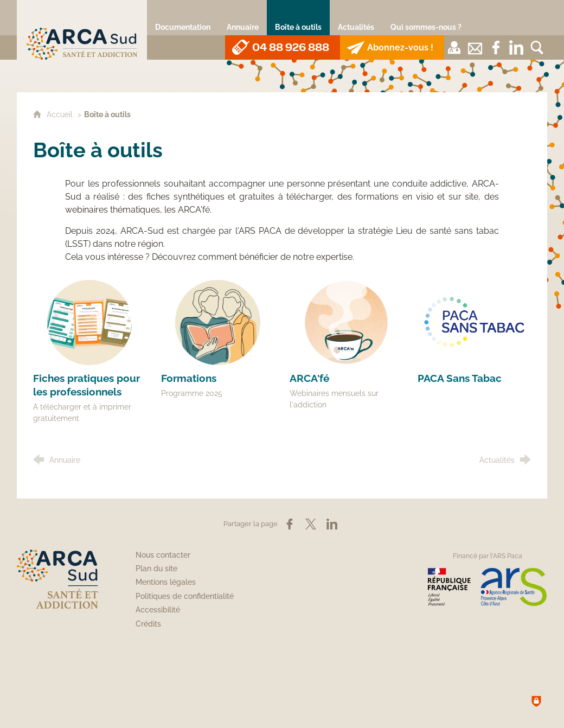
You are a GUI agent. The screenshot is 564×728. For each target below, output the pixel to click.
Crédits (148, 624)
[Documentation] (183, 18)
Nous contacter (163, 555)
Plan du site (156, 569)
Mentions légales (166, 582)
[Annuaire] (243, 18)
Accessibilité (158, 610)
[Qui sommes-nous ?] (426, 18)
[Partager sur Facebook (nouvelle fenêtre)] (290, 524)
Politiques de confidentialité (185, 596)
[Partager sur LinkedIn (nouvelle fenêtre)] (332, 524)
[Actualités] (356, 18)
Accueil (61, 114)
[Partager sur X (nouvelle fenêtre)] (311, 524)
